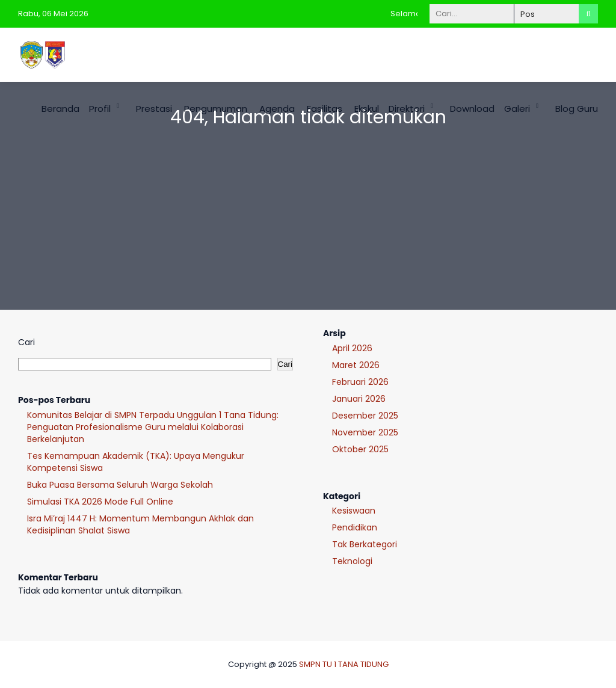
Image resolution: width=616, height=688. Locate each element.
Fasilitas (325, 109)
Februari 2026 (360, 382)
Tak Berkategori (365, 544)
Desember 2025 (365, 416)
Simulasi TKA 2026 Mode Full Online (100, 502)
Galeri (517, 109)
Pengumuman (216, 109)
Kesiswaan (354, 511)
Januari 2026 (359, 399)
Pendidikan (355, 527)
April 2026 (352, 348)
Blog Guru (577, 109)
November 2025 (365, 432)
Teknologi (352, 561)
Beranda (60, 109)
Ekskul (367, 109)
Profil (100, 109)
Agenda (277, 109)
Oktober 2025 (360, 449)
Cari (26, 342)
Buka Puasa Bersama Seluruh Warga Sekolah (120, 485)
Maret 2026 (356, 365)
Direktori (407, 109)
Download (472, 109)
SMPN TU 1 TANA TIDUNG (344, 664)
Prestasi (154, 109)
